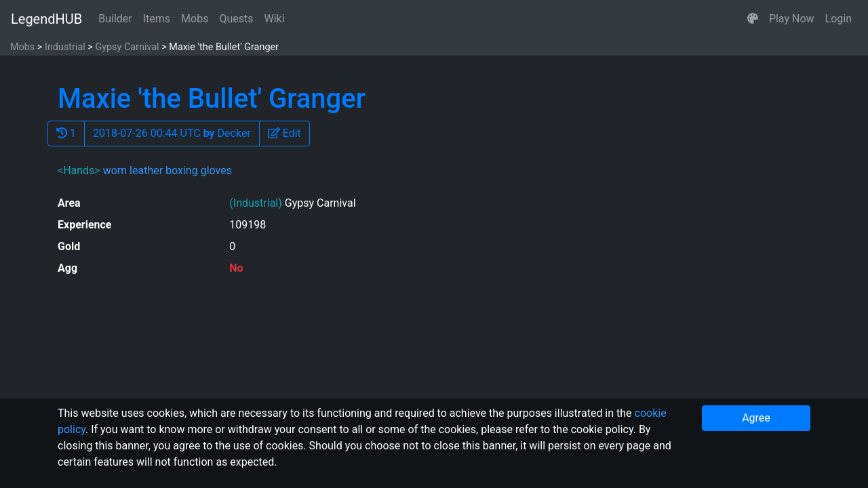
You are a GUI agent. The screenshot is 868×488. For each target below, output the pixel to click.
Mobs (195, 19)
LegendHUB (46, 19)
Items (157, 19)
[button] (753, 19)
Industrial (65, 47)
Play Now (792, 19)
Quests (236, 19)
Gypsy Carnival (127, 47)
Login (839, 19)
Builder (115, 19)
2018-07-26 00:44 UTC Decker (172, 133)
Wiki (275, 19)
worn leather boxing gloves (167, 170)
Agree (756, 418)
